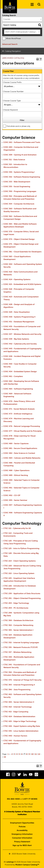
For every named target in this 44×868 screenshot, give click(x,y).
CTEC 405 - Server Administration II (19, 702)
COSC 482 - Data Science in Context (19, 453)
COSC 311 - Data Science (14, 160)
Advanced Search (10, 44)
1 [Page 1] (8, 754)
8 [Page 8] (27, 754)
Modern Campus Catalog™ (27, 865)
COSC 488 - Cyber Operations (16, 471)
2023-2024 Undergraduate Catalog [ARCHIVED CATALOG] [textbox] (23, 32)
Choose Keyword (10, 110)
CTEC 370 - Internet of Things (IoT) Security (22, 680)
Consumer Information (22, 838)
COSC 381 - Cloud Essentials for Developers (22, 252)
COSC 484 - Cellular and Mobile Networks (22, 458)
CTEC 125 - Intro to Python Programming (21, 549)
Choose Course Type (12, 101)
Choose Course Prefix (12, 82)
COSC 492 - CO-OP (12, 496)
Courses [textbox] (7, 19)
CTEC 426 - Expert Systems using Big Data (22, 726)
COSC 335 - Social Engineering (17, 187)
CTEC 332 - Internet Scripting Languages (21, 643)
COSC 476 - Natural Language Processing (22, 426)
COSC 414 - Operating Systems (17, 280)
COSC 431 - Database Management (19, 322)
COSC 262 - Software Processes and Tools (22, 142)
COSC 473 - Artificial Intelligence (18, 414)
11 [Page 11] (36, 754)
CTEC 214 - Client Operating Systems (19, 561)
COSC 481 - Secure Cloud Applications (20, 448)
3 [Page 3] (14, 754)
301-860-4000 (13, 799)
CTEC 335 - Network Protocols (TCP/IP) (20, 647)
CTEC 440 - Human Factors (15, 736)
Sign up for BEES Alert (22, 846)
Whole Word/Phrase (13, 39)
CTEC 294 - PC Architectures (16, 608)
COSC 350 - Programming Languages (20, 191)
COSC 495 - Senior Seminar (15, 500)
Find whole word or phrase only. (19, 126)
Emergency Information (22, 834)
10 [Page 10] (32, 754)
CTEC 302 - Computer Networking (18, 625)
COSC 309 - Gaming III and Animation (20, 155)
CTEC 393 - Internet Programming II (19, 685)
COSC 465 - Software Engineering (18, 389)
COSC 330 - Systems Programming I (19, 172)
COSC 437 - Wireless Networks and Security (22, 334)
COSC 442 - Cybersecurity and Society (20, 344)
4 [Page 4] (17, 754)
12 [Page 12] (39, 754)
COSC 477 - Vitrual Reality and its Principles (22, 431)
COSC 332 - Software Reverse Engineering (22, 177)
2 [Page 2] (12, 754)
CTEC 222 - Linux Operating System (19, 573)
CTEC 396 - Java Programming (17, 690)
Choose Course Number (13, 92)
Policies (22, 827)
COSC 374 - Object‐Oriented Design (19, 239)
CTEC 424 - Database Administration (19, 717)
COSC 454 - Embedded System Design (20, 372)
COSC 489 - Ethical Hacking (16, 475)
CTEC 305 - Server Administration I (18, 630)
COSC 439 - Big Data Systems (16, 339)
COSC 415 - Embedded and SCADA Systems (22, 284)
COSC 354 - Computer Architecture (19, 204)
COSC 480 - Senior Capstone (16, 444)
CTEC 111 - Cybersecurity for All (17, 528)
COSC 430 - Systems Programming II (19, 317)
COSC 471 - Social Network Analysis (19, 409)
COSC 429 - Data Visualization (17, 312)
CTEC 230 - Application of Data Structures (22, 594)
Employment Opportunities (22, 823)
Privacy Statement (22, 842)
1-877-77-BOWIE (30, 799)
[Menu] (32, 5)
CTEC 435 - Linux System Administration (21, 731)
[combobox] (22, 19)
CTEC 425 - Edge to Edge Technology (20, 721)
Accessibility (22, 830)
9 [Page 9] (29, 754)
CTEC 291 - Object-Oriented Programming (22, 598)
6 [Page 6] (22, 754)
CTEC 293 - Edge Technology (16, 603)
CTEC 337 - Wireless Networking (17, 652)
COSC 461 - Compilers (13, 376)
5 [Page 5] (19, 754)
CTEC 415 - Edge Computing (16, 712)
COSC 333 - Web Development (17, 182)
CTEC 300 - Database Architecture (18, 621)
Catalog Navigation (13, 51)
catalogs (10, 862)
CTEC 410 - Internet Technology (17, 707)
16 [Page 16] (5, 757)
